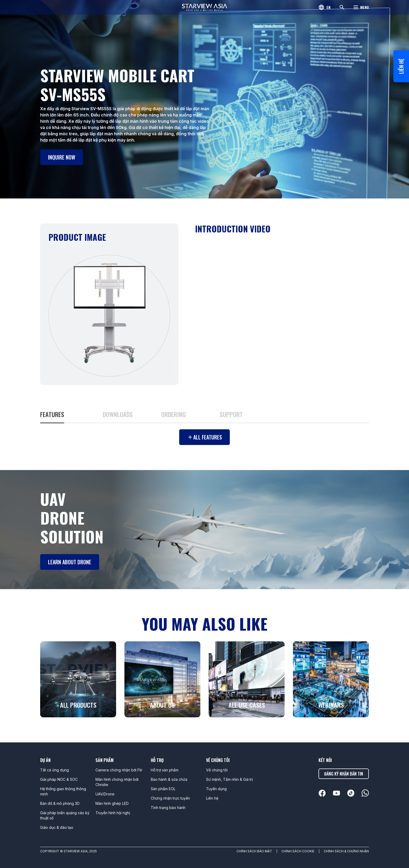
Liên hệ (401, 66)
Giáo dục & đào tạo (57, 827)
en (329, 7)
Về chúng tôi (217, 770)
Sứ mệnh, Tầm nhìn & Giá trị (229, 779)
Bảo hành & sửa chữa (169, 779)
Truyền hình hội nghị (113, 813)
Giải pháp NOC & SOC (59, 779)
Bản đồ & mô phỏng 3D (60, 803)
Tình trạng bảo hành (168, 808)
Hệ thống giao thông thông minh (63, 791)
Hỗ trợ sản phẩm (165, 770)
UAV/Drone (105, 794)
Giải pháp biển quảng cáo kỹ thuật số (65, 815)
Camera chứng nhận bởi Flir (119, 770)
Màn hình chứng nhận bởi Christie (117, 782)
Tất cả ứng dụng (55, 770)
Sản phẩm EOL (163, 789)
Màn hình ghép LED (112, 803)
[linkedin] (322, 793)
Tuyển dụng (216, 789)
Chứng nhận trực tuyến (170, 798)
